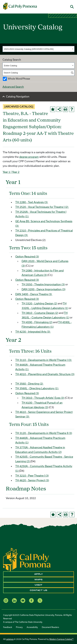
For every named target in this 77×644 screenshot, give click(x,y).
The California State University (28, 622)
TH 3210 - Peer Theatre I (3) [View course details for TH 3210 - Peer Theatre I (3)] (32, 476)
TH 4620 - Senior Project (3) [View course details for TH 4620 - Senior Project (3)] (32, 480)
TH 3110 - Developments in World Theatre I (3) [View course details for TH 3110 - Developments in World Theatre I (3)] (44, 360)
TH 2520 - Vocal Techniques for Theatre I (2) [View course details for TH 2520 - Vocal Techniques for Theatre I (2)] (42, 207)
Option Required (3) (27, 256)
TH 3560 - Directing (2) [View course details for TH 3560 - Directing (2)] (29, 384)
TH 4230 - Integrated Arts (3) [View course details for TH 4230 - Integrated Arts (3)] (33, 332)
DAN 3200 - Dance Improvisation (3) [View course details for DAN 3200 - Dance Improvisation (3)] (43, 289)
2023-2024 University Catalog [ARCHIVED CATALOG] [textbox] (29, 49)
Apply (39, 574)
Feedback (8, 627)
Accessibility (32, 627)
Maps (38, 580)
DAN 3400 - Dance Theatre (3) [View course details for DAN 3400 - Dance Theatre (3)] (34, 294)
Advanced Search (13, 87)
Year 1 (6, 172)
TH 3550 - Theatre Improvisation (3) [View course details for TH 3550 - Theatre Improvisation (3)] (43, 284)
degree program (29, 157)
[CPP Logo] (27, 559)
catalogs (10, 639)
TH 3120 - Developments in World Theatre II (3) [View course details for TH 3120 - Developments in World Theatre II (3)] (44, 433)
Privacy (19, 627)
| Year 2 (15, 172)
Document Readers (50, 627)
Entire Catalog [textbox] (11, 66)
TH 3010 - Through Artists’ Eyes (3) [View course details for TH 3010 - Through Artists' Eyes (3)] (43, 398)
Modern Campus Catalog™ (61, 639)
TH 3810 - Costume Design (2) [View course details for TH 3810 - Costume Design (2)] (40, 313)
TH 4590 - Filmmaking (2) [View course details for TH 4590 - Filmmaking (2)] (37, 322)
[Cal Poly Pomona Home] (20, 6)
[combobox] (38, 49)
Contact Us (39, 590)
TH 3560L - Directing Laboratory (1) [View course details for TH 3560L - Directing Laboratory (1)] (37, 388)
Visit (38, 585)
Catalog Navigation (18, 96)
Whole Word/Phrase (19, 79)
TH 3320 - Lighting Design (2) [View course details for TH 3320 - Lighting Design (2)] (39, 303)
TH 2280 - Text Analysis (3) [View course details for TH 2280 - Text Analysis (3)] (32, 202)
